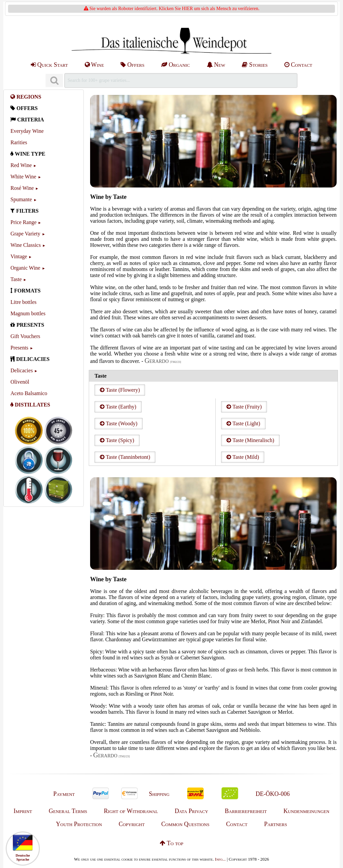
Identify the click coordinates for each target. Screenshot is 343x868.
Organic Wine (25, 268)
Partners (275, 824)
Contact (298, 65)
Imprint (23, 811)
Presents (19, 348)
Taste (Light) (243, 423)
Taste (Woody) (119, 423)
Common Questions (186, 824)
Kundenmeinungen (306, 811)
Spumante (21, 199)
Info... (220, 859)
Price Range (23, 222)
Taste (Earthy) (118, 407)
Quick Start (49, 65)
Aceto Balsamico (29, 393)
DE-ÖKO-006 (273, 794)
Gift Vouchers (25, 336)
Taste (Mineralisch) (250, 440)
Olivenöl (20, 382)
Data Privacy (191, 811)
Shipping (159, 794)
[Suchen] (54, 81)
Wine (94, 65)
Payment (64, 794)
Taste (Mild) (243, 457)
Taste (16, 279)
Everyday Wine (27, 131)
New (216, 65)
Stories (255, 65)
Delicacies (22, 370)
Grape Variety (25, 234)
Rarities (19, 142)
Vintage (19, 256)
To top (171, 843)
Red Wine (21, 165)
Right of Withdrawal (131, 811)
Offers (132, 65)
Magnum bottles (28, 313)
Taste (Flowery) (120, 390)
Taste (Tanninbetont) (125, 457)
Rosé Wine (22, 188)
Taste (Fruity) (244, 407)
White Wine (23, 177)
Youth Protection (79, 824)
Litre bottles (23, 302)
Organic (175, 65)
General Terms (68, 811)
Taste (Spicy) (117, 440)
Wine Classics (25, 245)
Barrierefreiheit (246, 811)
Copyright (132, 824)
